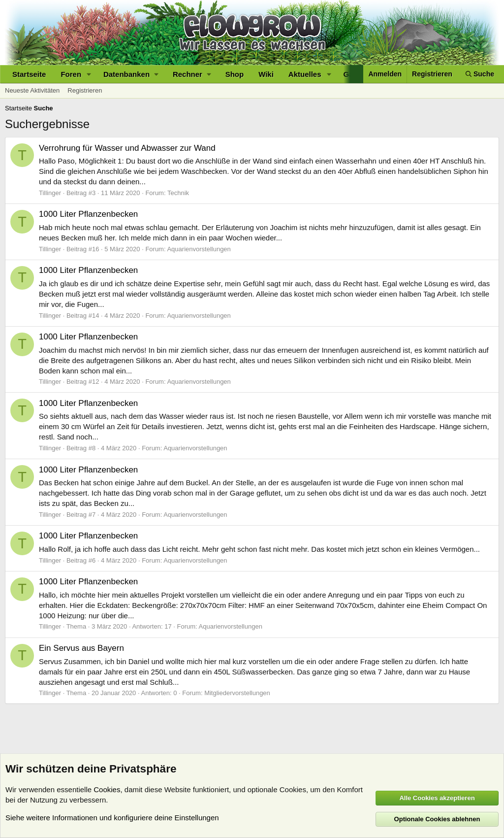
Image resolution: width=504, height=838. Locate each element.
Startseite (29, 74)
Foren (71, 74)
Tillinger (50, 193)
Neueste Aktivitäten (32, 90)
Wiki (266, 74)
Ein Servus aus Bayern (81, 648)
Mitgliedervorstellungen (237, 693)
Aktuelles (305, 74)
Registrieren (85, 90)
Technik (178, 193)
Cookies (107, 789)
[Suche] (480, 74)
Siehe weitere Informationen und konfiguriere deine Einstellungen (112, 818)
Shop (235, 74)
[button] (89, 74)
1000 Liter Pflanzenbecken (88, 214)
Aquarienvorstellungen (199, 249)
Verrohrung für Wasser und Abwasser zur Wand (127, 148)
